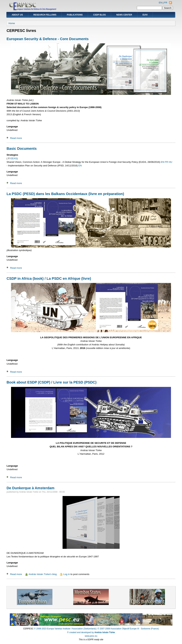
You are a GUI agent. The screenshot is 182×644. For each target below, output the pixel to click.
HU (170, 162)
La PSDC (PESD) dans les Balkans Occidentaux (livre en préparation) (65, 194)
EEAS (14, 158)
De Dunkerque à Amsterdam (30, 488)
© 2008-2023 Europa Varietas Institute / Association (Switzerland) (65, 629)
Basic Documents (22, 149)
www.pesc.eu (91, 636)
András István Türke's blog (43, 574)
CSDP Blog (99, 15)
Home (12, 23)
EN (160, 3)
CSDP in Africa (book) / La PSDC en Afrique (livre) (49, 278)
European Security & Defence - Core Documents (48, 39)
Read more (16, 138)
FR (166, 3)
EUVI (145, 15)
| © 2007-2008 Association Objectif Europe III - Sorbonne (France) (128, 629)
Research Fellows (45, 15)
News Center (124, 15)
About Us (17, 15)
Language (12, 127)
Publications (75, 15)
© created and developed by (91, 632)
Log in (67, 574)
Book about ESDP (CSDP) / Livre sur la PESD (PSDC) (52, 382)
